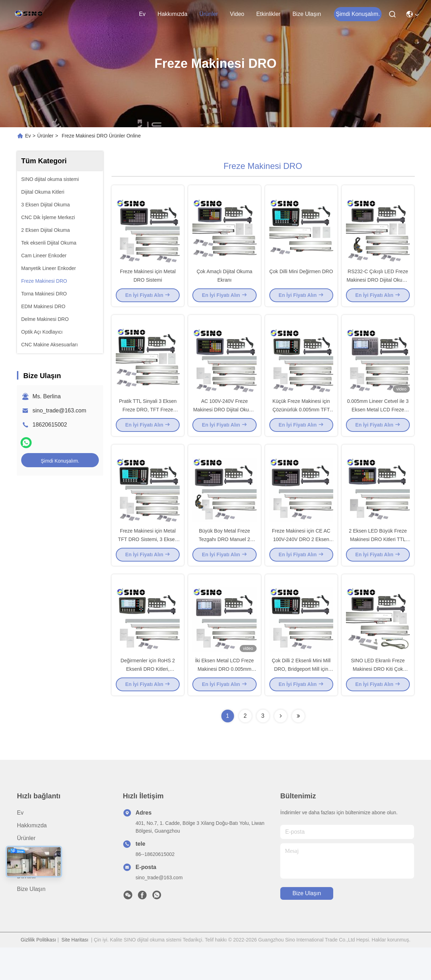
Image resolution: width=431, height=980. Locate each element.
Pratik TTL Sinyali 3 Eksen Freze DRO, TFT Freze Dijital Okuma (148, 426)
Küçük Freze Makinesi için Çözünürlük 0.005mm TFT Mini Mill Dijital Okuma (301, 426)
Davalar (27, 909)
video (237, 14)
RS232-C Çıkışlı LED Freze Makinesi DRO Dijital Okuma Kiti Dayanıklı (378, 288)
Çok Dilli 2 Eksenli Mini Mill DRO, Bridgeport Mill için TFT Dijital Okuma (301, 701)
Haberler (28, 896)
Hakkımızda (172, 14)
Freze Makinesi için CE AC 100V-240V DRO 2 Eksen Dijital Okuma (301, 563)
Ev (142, 14)
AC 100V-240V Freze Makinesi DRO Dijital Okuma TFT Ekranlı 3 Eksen (224, 426)
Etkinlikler (268, 14)
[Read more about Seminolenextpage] (281, 749)
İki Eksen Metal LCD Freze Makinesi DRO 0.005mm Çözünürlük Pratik (225, 701)
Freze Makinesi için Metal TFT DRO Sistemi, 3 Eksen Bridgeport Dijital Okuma (148, 563)
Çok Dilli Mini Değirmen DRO (301, 279)
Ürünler (209, 14)
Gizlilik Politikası (38, 972)
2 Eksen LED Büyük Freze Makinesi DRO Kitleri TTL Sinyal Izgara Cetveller (378, 563)
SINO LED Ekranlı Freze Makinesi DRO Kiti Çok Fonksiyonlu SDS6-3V (378, 701)
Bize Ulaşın (307, 14)
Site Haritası (75, 972)
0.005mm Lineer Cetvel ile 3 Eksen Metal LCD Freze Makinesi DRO (378, 426)
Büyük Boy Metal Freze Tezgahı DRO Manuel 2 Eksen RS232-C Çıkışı (225, 563)
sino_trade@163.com (59, 410)
